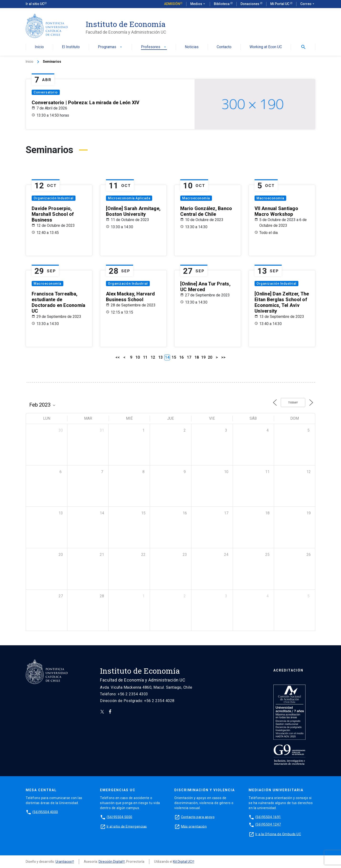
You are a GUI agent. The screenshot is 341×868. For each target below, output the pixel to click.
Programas (110, 47)
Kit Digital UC (183, 862)
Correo (308, 4)
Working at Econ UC (266, 47)
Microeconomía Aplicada (129, 198)
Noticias (192, 47)
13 (160, 357)
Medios (198, 4)
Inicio (39, 47)
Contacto (224, 47)
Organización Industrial (54, 198)
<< (118, 357)
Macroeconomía (196, 198)
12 (153, 357)
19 (203, 357)
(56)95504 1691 (268, 817)
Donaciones (250, 4)
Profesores (154, 47)
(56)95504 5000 (120, 817)
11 (145, 357)
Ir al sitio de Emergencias (127, 826)
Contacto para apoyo (198, 817)
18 (197, 357)
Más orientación (194, 826)
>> (223, 357)
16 (181, 357)
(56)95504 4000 (45, 812)
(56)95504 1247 (268, 824)
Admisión (172, 4)
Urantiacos (64, 862)
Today (293, 403)
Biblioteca (222, 4)
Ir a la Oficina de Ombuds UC (278, 834)
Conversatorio (46, 92)
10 (138, 357)
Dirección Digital (110, 862)
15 (174, 357)
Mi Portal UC (280, 4)
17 (189, 357)
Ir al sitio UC (35, 4)
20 (210, 357)
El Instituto (71, 47)
